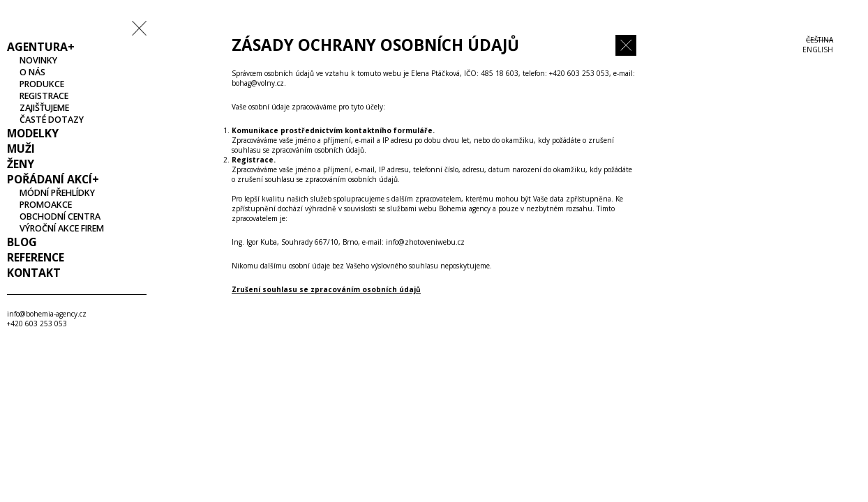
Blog (22, 242)
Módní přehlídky (57, 193)
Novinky (38, 60)
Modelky (33, 133)
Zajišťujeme (44, 108)
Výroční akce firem (62, 228)
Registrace (44, 96)
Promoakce (46, 205)
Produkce (42, 84)
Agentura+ (41, 47)
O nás (32, 72)
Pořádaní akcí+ (53, 179)
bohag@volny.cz (258, 83)
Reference (36, 257)
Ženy (21, 164)
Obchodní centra (60, 216)
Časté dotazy (52, 120)
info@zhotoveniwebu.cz (425, 242)
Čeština (820, 40)
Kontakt (34, 273)
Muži (21, 149)
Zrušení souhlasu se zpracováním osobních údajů (326, 289)
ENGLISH (818, 50)
